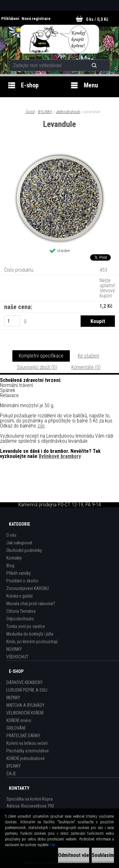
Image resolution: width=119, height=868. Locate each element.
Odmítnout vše (74, 855)
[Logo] (60, 39)
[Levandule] (60, 155)
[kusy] (12, 321)
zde (41, 426)
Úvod (30, 112)
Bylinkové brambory (60, 456)
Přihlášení (11, 19)
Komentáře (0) (86, 367)
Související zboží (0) (37, 367)
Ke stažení (88, 356)
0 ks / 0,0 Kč (97, 19)
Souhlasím (103, 855)
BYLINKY (45, 112)
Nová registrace (36, 19)
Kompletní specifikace (41, 356)
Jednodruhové (68, 112)
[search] (95, 66)
